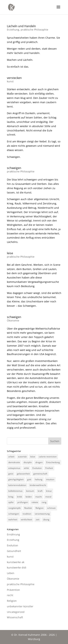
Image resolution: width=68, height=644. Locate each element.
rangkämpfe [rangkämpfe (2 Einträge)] (15, 508)
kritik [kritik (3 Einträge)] (19, 497)
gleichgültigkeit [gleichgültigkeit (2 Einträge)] (16, 479)
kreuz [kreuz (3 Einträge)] (49, 491)
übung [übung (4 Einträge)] (46, 519)
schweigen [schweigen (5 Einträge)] (14, 514)
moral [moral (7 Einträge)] (48, 497)
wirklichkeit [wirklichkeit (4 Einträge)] (26, 519)
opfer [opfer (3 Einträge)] (11, 502)
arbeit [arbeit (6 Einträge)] (11, 457)
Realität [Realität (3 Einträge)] (28, 508)
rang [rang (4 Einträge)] (44, 502)
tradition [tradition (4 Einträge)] (27, 514)
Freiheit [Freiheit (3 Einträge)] (49, 468)
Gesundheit (14, 551)
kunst (10, 81)
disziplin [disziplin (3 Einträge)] (28, 462)
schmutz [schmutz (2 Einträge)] (51, 508)
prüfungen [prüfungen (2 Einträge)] (23, 502)
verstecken (14, 78)
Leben (11, 573)
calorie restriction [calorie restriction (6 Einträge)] (48, 457)
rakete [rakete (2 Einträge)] (35, 502)
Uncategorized (16, 612)
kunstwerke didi (17, 568)
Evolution (13, 545)
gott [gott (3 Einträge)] (29, 479)
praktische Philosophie (34, 30)
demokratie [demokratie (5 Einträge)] (14, 462)
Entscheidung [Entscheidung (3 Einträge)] (53, 462)
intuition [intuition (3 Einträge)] (50, 479)
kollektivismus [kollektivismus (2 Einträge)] (15, 491)
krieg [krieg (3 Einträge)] (11, 497)
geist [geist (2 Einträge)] (11, 474)
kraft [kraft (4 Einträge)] (40, 491)
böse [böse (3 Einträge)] (33, 457)
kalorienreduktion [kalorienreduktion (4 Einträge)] (17, 485)
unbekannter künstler (20, 606)
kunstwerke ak (16, 562)
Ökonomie (13, 320)
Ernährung (13, 534)
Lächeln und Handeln (21, 26)
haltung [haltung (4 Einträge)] (39, 479)
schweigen (14, 168)
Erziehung (13, 30)
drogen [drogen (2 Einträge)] (39, 462)
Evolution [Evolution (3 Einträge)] (37, 468)
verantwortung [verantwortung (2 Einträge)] (42, 514)
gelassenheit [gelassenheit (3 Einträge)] (23, 474)
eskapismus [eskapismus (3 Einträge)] (14, 468)
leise (10, 253)
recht (10, 595)
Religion (12, 601)
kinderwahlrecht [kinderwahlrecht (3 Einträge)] (38, 485)
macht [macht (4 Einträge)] (39, 497)
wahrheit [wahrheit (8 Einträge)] (13, 519)
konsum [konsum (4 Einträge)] (30, 491)
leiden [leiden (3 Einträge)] (29, 497)
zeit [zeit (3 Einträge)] (38, 519)
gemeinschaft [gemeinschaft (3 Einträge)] (40, 474)
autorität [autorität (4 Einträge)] (22, 457)
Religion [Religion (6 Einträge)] (40, 508)
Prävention (13, 590)
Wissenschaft (15, 617)
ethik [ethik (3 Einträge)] (26, 468)
